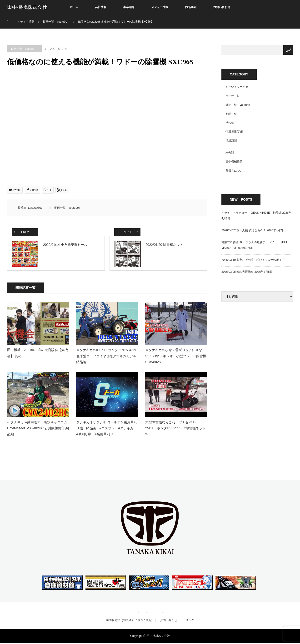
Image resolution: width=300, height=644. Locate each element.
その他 (230, 123)
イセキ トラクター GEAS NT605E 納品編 (251, 213)
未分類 (230, 153)
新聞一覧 (231, 114)
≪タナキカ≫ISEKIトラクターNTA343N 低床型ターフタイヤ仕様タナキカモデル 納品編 (107, 357)
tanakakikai (35, 208)
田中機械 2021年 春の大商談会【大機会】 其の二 (37, 354)
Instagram (154, 611)
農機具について (235, 171)
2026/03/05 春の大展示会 (237, 272)
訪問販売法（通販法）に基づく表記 (129, 621)
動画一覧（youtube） (24, 49)
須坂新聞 (231, 141)
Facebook (146, 611)
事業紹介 (129, 7)
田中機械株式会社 (27, 7)
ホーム (74, 7)
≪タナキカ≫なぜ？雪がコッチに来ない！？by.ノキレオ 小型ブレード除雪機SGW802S (176, 357)
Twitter (138, 611)
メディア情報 (160, 7)
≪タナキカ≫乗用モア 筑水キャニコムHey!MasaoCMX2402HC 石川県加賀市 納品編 (38, 429)
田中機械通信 (234, 162)
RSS (162, 611)
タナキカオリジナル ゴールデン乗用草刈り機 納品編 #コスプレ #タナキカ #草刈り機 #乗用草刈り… (107, 429)
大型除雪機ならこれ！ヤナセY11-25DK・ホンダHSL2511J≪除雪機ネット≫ (175, 429)
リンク (190, 621)
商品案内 (191, 7)
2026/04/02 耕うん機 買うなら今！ (244, 230)
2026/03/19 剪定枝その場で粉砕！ (243, 260)
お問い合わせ (222, 7)
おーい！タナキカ (237, 87)
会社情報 (101, 7)
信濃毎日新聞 (234, 132)
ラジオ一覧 (233, 96)
